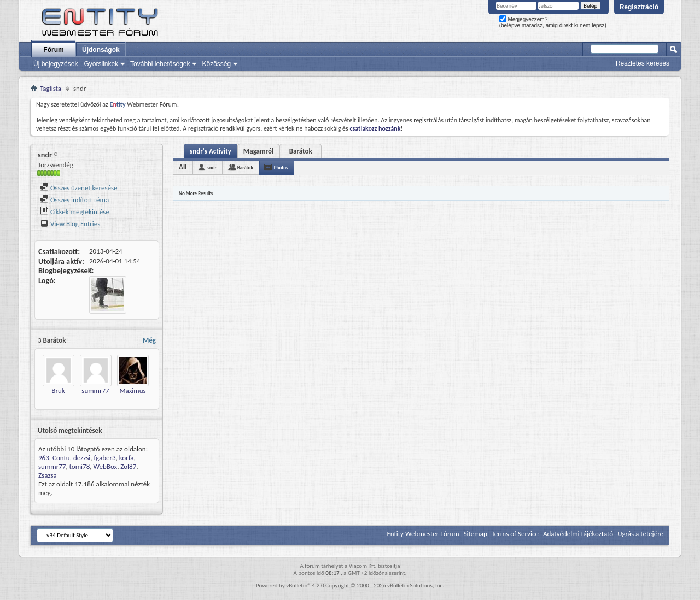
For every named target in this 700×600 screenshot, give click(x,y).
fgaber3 (104, 458)
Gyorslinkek (101, 64)
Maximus (132, 390)
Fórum (53, 50)
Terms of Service (515, 534)
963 (44, 458)
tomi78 (80, 466)
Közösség (216, 64)
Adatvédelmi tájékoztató (578, 534)
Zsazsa (48, 475)
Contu (61, 458)
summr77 (95, 390)
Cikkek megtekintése (75, 212)
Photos (281, 167)
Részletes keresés (643, 63)
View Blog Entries (70, 224)
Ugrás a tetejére (640, 534)
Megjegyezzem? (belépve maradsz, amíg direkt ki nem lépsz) (553, 22)
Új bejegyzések (56, 64)
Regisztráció (639, 7)
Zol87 (128, 466)
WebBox (105, 466)
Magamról (258, 151)
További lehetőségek (160, 64)
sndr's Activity (211, 151)
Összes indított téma (74, 200)
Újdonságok (101, 50)
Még (149, 340)
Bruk (58, 390)
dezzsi (82, 458)
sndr (212, 167)
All (183, 167)
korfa (127, 458)
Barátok (301, 151)
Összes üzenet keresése (79, 188)
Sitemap (476, 534)
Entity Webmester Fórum (423, 534)
